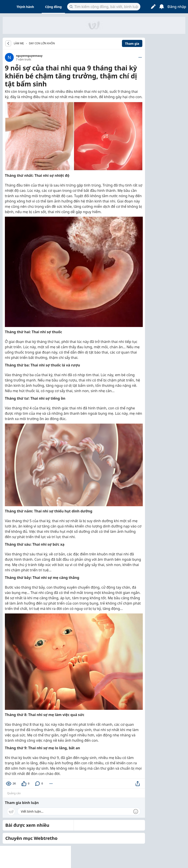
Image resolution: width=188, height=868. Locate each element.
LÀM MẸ (19, 43)
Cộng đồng (53, 7)
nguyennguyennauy (29, 56)
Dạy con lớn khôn (42, 43)
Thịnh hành (25, 7)
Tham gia (132, 44)
